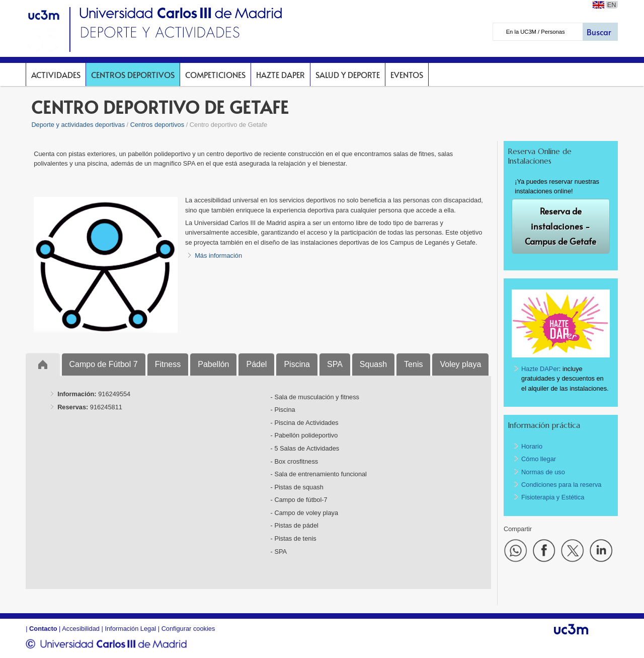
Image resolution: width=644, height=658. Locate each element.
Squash (373, 364)
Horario (532, 446)
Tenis (413, 364)
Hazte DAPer (280, 75)
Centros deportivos (133, 75)
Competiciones (215, 75)
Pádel (256, 364)
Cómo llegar (539, 459)
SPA (335, 364)
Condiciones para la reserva (561, 485)
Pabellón (213, 364)
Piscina (297, 364)
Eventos (407, 75)
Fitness (168, 364)
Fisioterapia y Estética (553, 497)
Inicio (43, 364)
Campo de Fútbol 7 (104, 364)
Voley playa (460, 364)
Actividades (56, 75)
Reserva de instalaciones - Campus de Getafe (560, 226)
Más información (218, 255)
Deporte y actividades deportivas (78, 125)
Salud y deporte (348, 75)
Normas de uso (543, 472)
